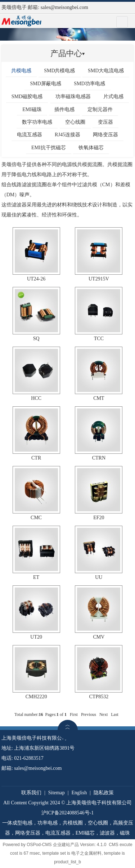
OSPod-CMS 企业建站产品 (53, 845)
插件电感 (64, 109)
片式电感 (113, 97)
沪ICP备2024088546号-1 (67, 813)
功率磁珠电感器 (73, 97)
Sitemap (57, 793)
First (74, 714)
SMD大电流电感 (106, 71)
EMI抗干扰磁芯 (49, 148)
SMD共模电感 (59, 71)
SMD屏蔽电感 (45, 84)
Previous (89, 714)
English (79, 793)
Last (115, 714)
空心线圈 (75, 122)
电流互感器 (30, 135)
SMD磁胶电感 (27, 97)
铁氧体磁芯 (91, 148)
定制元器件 (100, 109)
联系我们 (31, 793)
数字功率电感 (37, 122)
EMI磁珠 (32, 109)
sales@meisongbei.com (64, 7)
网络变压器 (105, 135)
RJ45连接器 (67, 135)
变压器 (105, 122)
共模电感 (21, 71)
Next (103, 714)
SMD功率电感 (89, 84)
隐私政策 (104, 793)
